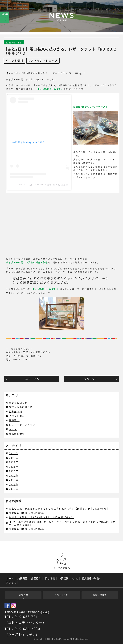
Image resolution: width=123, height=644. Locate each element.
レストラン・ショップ (43, 60)
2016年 (14, 489)
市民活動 (64, 578)
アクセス (11, 582)
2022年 (14, 462)
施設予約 (23, 595)
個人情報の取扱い (92, 578)
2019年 (14, 475)
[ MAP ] (45, 612)
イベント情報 (14, 60)
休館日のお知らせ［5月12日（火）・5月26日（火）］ (42, 517)
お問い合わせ (100, 595)
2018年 (14, 480)
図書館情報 (16, 411)
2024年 (14, 453)
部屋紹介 (36, 578)
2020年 (14, 471)
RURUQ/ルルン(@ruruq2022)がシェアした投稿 (39, 185)
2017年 (14, 484)
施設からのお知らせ (21, 407)
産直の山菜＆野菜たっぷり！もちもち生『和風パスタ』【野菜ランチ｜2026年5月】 (59, 508)
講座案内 (14, 420)
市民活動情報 (17, 434)
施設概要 (22, 578)
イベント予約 (61, 595)
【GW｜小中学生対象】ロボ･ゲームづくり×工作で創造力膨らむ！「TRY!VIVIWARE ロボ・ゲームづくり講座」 (64, 523)
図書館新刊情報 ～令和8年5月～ (28, 513)
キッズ (13, 429)
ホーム (10, 578)
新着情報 (50, 578)
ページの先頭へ (61, 561)
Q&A (75, 578)
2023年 (14, 458)
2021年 (14, 467)
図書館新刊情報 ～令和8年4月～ (28, 529)
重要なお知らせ (18, 403)
